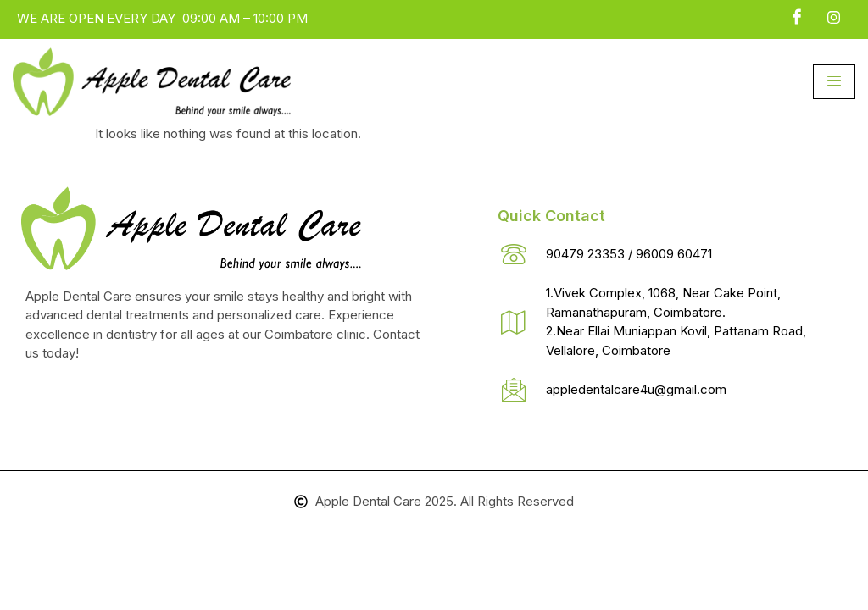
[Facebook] (797, 18)
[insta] (834, 18)
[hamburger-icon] (834, 82)
